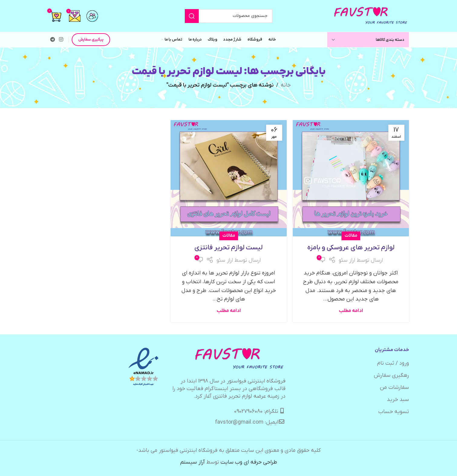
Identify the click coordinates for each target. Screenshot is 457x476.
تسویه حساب (394, 412)
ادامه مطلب (351, 311)
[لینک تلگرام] (53, 40)
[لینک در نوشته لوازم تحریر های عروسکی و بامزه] (351, 178)
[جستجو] (229, 16)
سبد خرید (398, 400)
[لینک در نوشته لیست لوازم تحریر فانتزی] (229, 178)
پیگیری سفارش (91, 39)
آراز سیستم (193, 462)
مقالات (351, 236)
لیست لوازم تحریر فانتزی (228, 248)
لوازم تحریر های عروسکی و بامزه (351, 248)
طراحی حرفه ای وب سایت (249, 462)
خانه (286, 85)
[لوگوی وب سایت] (371, 16)
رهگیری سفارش (391, 375)
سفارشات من (394, 387)
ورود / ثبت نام (393, 363)
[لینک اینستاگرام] (61, 40)
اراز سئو (347, 260)
